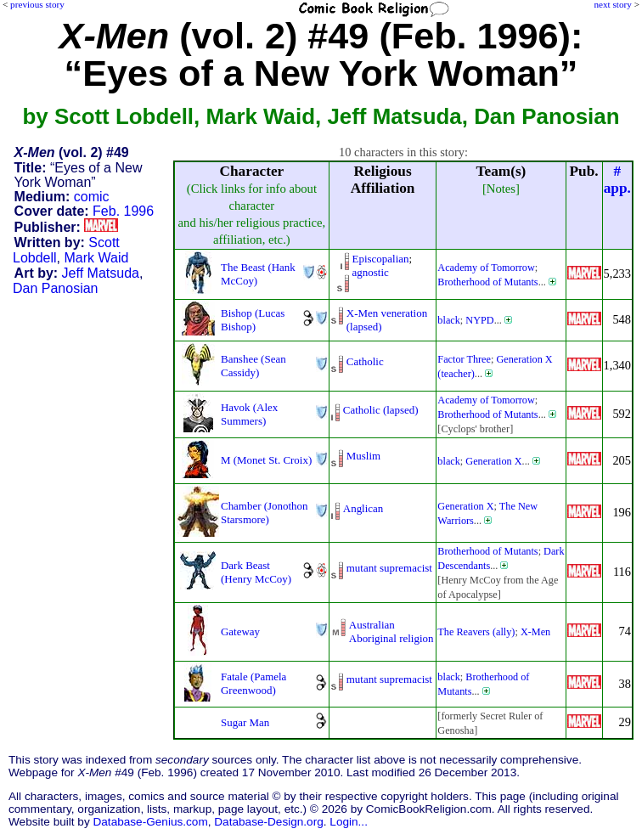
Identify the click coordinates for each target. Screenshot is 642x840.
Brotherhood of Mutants (487, 282)
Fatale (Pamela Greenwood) (253, 683)
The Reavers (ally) (476, 632)
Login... (349, 822)
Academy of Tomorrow (486, 268)
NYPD (479, 320)
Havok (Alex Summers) (249, 414)
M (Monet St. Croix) (266, 460)
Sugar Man (245, 722)
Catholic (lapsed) (381, 410)
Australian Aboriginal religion (391, 631)
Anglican (363, 508)
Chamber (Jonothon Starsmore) (265, 513)
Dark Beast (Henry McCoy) (256, 572)
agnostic (371, 272)
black (449, 320)
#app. (617, 180)
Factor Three (464, 359)
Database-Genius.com (150, 822)
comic (92, 197)
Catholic (365, 361)
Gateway (240, 631)
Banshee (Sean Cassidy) (253, 366)
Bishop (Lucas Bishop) (253, 320)
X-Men (535, 632)
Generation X (493, 461)
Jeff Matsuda (101, 273)
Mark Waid (97, 258)
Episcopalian (381, 259)
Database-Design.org (268, 822)
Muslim (363, 456)
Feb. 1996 (123, 211)
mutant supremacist (389, 568)
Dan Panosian (56, 288)
